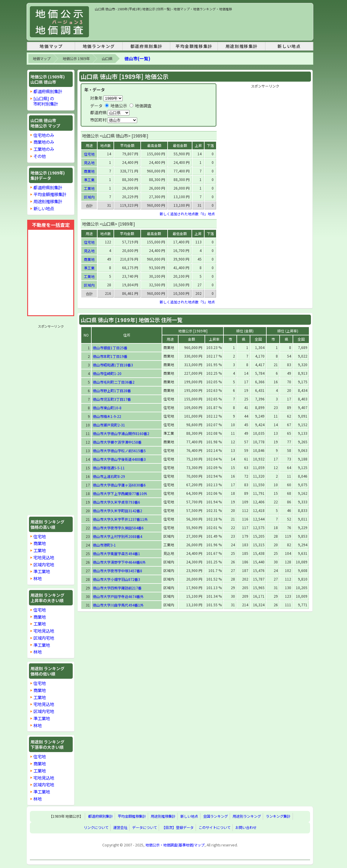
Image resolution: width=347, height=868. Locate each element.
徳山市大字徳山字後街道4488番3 (119, 459)
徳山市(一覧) (137, 58)
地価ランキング (99, 46)
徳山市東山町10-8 (107, 408)
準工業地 (42, 571)
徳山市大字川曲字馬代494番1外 (118, 605)
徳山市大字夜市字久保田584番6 (118, 528)
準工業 (89, 180)
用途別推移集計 (242, 46)
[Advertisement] (202, 25)
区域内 (89, 197)
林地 (38, 578)
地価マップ (51, 46)
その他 (40, 156)
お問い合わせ (246, 828)
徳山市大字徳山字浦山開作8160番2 (121, 433)
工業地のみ (44, 149)
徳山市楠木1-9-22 (107, 416)
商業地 (40, 543)
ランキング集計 (278, 817)
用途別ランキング (247, 817)
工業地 (40, 550)
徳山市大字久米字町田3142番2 (117, 511)
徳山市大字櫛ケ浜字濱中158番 (117, 442)
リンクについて (96, 828)
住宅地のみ (44, 135)
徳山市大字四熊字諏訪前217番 (117, 588)
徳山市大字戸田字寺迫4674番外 (118, 596)
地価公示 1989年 (76, 59)
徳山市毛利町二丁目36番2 (114, 382)
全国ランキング (215, 817)
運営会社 (120, 828)
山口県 (107, 59)
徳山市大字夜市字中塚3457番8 (117, 571)
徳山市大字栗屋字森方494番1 (116, 553)
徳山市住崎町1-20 (107, 373)
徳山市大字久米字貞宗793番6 (116, 502)
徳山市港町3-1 (104, 545)
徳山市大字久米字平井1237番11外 (120, 519)
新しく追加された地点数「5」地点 (187, 302)
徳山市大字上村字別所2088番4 (117, 536)
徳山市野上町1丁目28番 (112, 391)
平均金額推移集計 (194, 46)
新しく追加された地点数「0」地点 (187, 214)
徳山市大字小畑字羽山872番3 (116, 579)
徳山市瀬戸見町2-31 (109, 425)
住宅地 (40, 536)
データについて (145, 828)
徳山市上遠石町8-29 (109, 476)
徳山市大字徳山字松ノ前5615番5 (119, 451)
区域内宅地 (44, 564)
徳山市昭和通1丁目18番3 (113, 365)
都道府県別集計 (146, 46)
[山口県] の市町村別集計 (46, 101)
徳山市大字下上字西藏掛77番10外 (120, 493)
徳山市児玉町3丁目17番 (112, 399)
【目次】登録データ (178, 828)
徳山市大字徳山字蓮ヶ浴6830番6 (119, 485)
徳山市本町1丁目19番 (110, 356)
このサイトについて (215, 828)
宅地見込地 (44, 557)
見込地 (89, 163)
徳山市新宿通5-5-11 (109, 468)
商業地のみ (44, 142)
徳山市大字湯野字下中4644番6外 (119, 562)
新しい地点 (289, 46)
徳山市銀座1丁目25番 (110, 348)
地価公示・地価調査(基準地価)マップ (175, 845)
